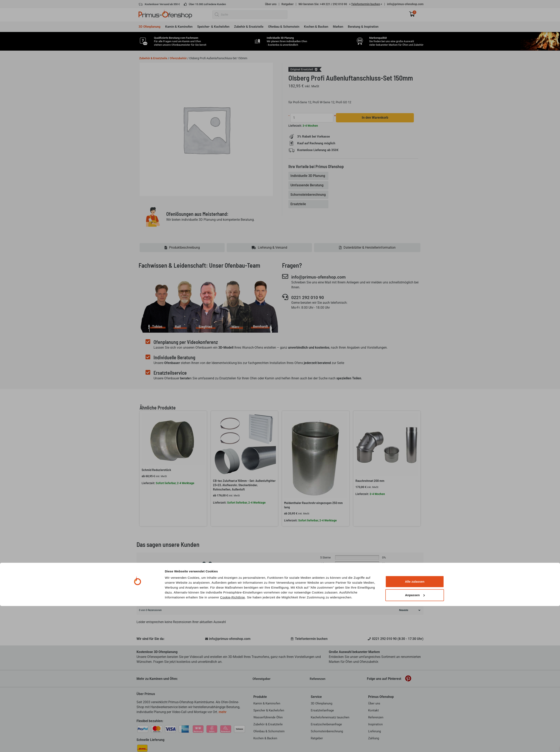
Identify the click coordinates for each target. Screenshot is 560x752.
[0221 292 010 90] (285, 297)
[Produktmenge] (312, 118)
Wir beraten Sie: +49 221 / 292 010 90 (323, 4)
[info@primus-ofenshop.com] (285, 276)
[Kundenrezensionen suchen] (273, 596)
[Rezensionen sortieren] (409, 610)
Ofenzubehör (178, 58)
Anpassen (415, 741)
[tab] (309, 176)
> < (366, 4)
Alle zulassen (415, 728)
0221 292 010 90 (310, 298)
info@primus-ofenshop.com (405, 4)
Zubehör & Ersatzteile (153, 58)
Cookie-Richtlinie (233, 743)
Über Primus (146, 694)
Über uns (271, 4)
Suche (417, 596)
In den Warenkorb (375, 118)
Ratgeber (287, 4)
